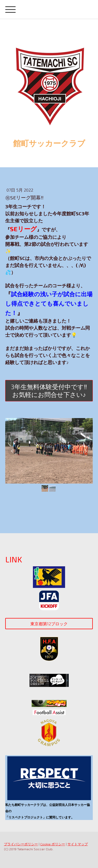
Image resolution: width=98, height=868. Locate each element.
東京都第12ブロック (49, 624)
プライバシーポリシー (21, 844)
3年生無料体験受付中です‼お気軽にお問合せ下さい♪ (49, 391)
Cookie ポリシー (53, 844)
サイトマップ (78, 844)
